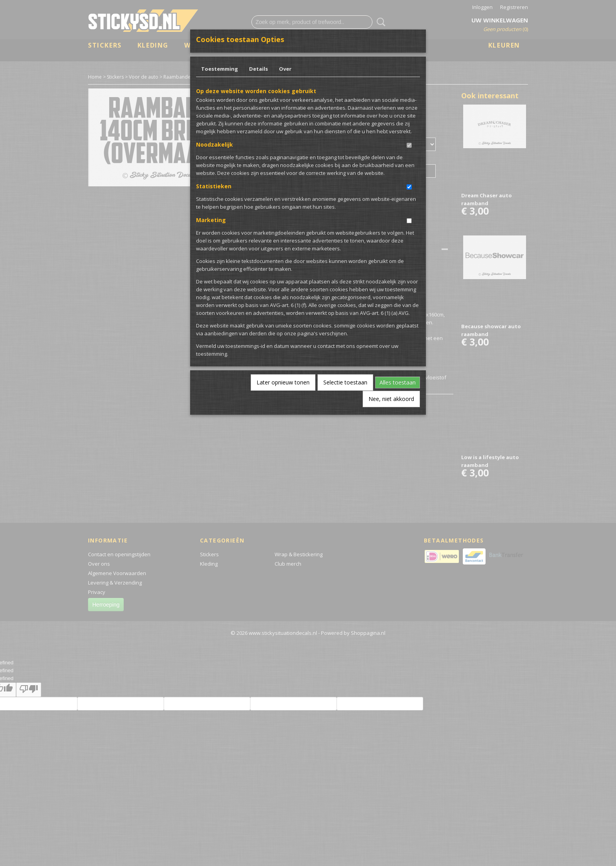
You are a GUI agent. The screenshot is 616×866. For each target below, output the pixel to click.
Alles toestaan (398, 382)
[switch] (409, 145)
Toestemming (220, 69)
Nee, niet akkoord (391, 399)
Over (285, 69)
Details (258, 69)
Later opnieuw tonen (283, 382)
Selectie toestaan (345, 382)
